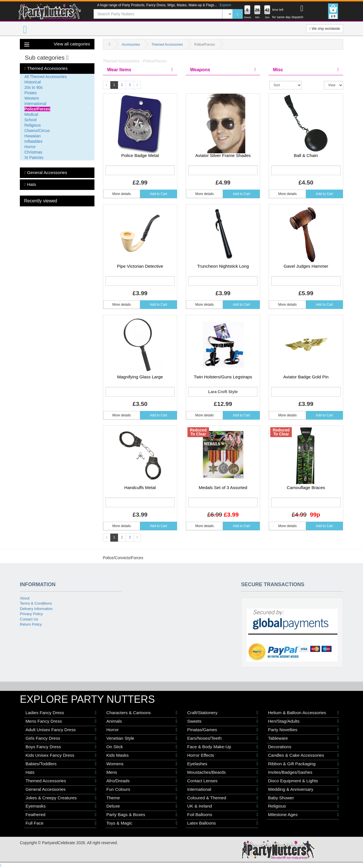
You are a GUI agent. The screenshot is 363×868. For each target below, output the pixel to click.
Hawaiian (33, 136)
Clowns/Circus (37, 131)
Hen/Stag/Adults (303, 721)
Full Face (61, 823)
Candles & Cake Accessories (303, 755)
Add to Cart (159, 194)
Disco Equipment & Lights (303, 781)
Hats (30, 184)
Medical (31, 114)
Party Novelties (303, 730)
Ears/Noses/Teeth (223, 738)
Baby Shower (303, 798)
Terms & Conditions (36, 603)
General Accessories (46, 173)
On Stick (142, 747)
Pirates (31, 93)
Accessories (131, 45)
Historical (33, 82)
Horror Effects (223, 755)
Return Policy (31, 624)
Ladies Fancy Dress (61, 713)
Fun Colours (142, 789)
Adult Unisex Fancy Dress (61, 730)
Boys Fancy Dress (61, 747)
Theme (142, 798)
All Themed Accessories (46, 77)
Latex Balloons (223, 823)
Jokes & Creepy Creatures (61, 798)
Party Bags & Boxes (142, 815)
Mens (142, 772)
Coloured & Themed (223, 798)
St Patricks (34, 158)
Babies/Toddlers (61, 764)
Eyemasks (61, 806)
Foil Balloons (223, 815)
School (30, 120)
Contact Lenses (223, 781)
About (25, 598)
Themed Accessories (46, 68)
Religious (33, 125)
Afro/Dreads (142, 781)
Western (32, 98)
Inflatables (33, 141)
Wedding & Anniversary (303, 789)
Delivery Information (36, 609)
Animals (142, 721)
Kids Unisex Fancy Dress (61, 755)
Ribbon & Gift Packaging (303, 764)
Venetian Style (142, 738)
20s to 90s (34, 87)
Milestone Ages (303, 815)
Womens (142, 764)
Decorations (303, 747)
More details (122, 194)
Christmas (33, 152)
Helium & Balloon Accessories (303, 713)
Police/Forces (37, 109)
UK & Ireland (223, 806)
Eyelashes (223, 764)
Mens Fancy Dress (61, 721)
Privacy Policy (31, 614)
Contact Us (29, 619)
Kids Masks (142, 755)
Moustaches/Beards (223, 772)
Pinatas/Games (223, 730)
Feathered (61, 815)
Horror (30, 147)
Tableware (303, 738)
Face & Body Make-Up (223, 747)
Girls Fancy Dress (61, 738)
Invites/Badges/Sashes (303, 772)
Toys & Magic (142, 823)
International (35, 104)
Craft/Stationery (223, 713)
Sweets (223, 721)
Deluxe (142, 806)
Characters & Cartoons (142, 713)
